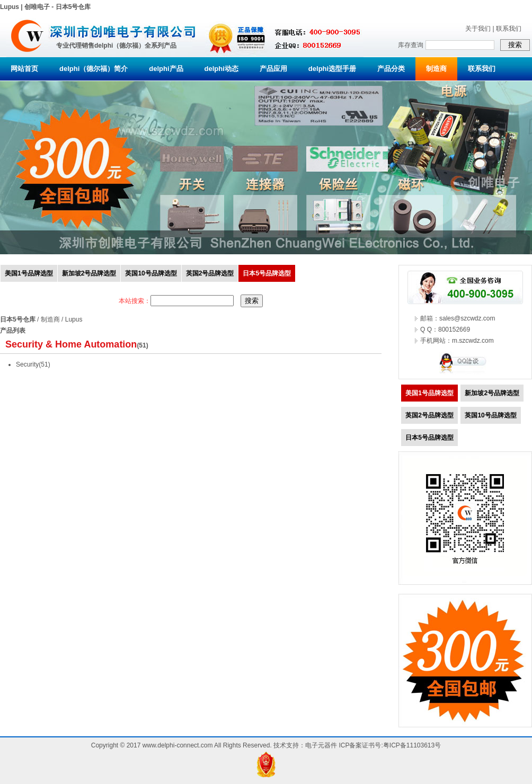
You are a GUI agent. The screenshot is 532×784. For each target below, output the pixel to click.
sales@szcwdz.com (467, 318)
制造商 (436, 69)
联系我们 (509, 29)
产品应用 (273, 69)
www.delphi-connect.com (178, 745)
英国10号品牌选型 (151, 273)
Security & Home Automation (71, 344)
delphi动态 (221, 69)
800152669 (454, 329)
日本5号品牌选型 (267, 273)
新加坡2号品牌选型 (89, 273)
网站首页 (24, 69)
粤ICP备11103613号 (412, 745)
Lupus (74, 319)
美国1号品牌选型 (29, 273)
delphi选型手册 (332, 69)
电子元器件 (321, 745)
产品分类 (391, 69)
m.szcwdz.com (473, 341)
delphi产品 (166, 69)
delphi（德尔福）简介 (94, 69)
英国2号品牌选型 (210, 273)
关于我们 (478, 29)
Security (27, 364)
